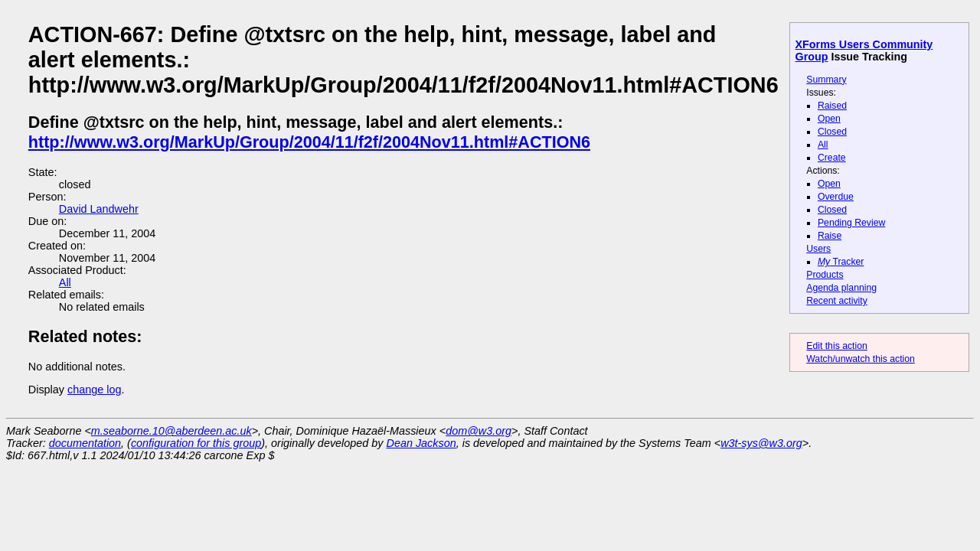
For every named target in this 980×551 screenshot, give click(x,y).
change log (94, 390)
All (823, 145)
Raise (830, 236)
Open (829, 119)
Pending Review (851, 223)
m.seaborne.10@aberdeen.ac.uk (171, 431)
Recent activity (837, 301)
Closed (832, 132)
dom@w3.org (479, 431)
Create (832, 158)
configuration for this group (196, 443)
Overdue (836, 197)
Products (825, 275)
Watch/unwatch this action (861, 359)
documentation (85, 443)
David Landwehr (99, 209)
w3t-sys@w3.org (761, 443)
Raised (832, 106)
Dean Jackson (421, 443)
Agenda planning (841, 288)
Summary (826, 80)
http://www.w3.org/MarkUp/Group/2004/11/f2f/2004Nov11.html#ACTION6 (309, 142)
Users (818, 249)
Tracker (841, 262)
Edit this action (837, 346)
